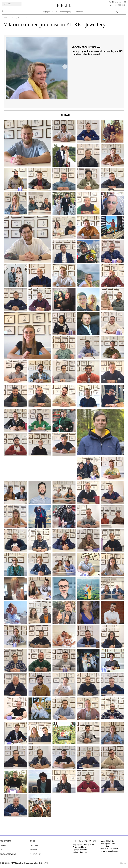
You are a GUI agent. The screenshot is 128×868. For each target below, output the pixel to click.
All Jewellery (35, 854)
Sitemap (123, 863)
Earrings (34, 846)
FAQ (2, 850)
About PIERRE (5, 841)
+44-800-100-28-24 (119, 5)
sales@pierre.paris (108, 844)
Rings (32, 841)
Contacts (5, 846)
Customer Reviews (8, 854)
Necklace (34, 850)
